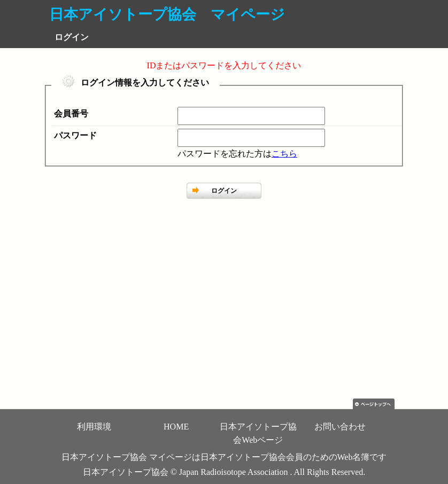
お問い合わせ (340, 427)
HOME (176, 427)
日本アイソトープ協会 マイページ (167, 14)
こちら (284, 154)
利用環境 (94, 427)
